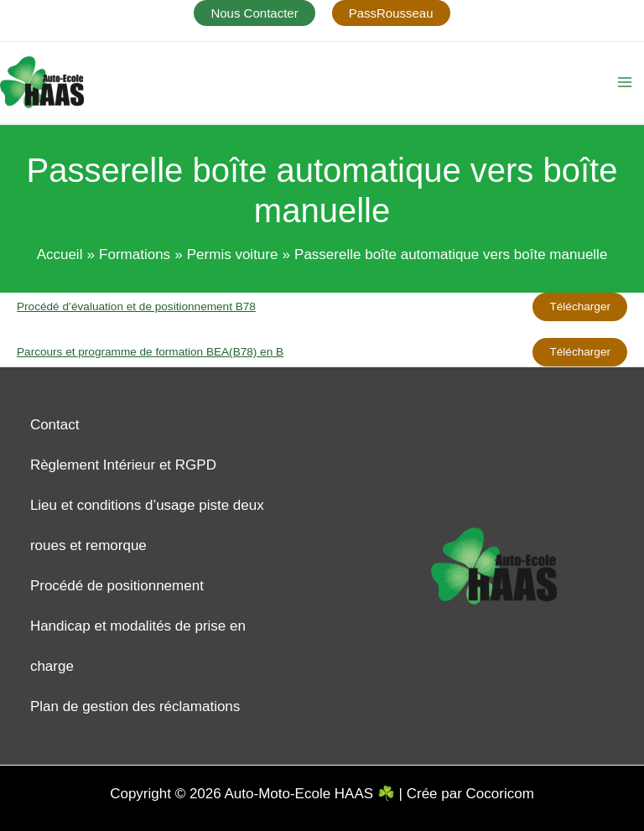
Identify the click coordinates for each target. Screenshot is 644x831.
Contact (55, 425)
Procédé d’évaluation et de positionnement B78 (136, 306)
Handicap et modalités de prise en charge (138, 646)
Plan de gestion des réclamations (135, 706)
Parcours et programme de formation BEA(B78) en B (150, 352)
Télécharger (580, 306)
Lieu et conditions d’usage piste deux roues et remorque (147, 525)
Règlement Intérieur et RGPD (123, 465)
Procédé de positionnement (117, 586)
